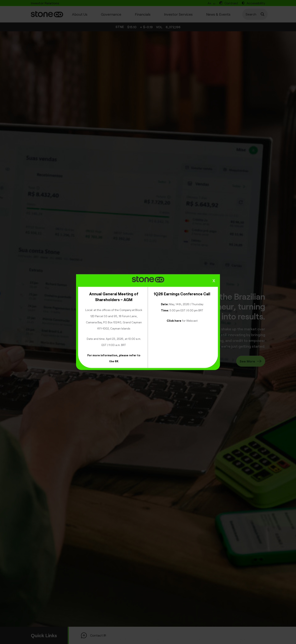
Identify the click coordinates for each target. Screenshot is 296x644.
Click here (174, 320)
